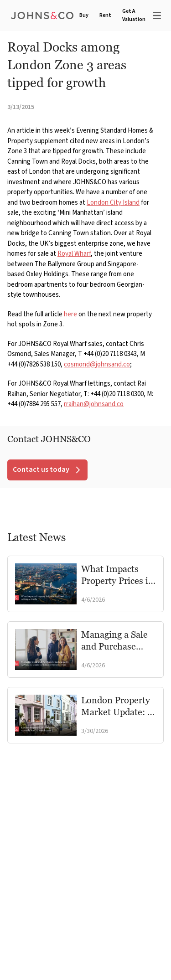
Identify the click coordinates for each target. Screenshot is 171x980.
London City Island (113, 203)
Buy (84, 15)
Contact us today (47, 469)
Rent (105, 15)
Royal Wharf (74, 254)
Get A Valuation (134, 15)
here (70, 314)
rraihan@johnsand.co (94, 404)
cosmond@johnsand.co (97, 364)
